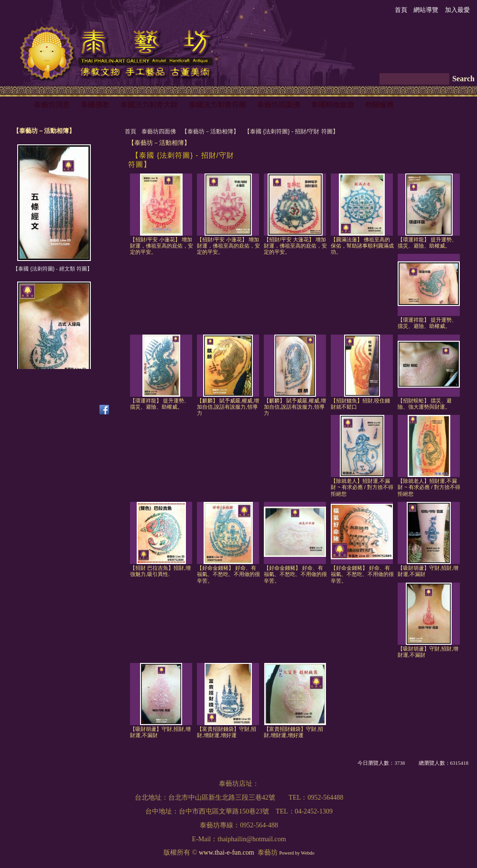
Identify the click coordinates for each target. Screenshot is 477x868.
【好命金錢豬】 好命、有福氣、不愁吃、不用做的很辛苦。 (228, 574)
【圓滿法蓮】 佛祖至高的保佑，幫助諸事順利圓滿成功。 (362, 246)
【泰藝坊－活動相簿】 (210, 131)
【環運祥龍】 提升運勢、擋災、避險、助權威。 (427, 243)
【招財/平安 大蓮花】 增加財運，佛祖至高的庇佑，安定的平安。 (295, 246)
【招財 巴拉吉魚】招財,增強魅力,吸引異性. (160, 571)
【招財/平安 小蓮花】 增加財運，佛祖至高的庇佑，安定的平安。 (162, 246)
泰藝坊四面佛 (159, 131)
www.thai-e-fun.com (227, 852)
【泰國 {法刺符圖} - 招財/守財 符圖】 (291, 131)
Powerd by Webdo (297, 853)
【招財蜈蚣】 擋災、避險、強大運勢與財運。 (425, 404)
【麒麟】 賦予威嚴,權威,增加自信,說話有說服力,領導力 (228, 407)
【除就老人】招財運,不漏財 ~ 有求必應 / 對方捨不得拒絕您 (362, 487)
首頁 (130, 131)
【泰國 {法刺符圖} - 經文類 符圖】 (52, 269)
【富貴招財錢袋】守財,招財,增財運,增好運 (227, 732)
